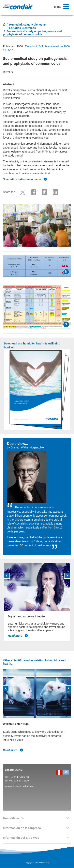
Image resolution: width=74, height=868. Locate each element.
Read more (18, 636)
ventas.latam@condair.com (19, 786)
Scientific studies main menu (25, 179)
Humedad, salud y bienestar (28, 25)
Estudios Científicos (23, 28)
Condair (18, 7)
